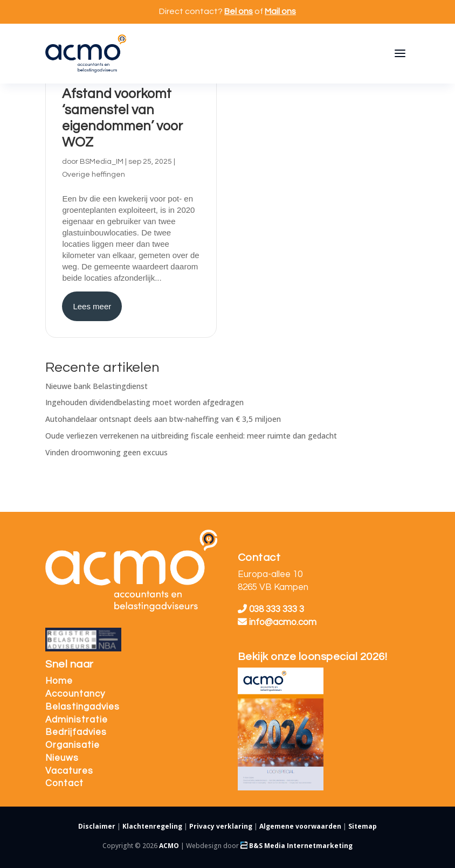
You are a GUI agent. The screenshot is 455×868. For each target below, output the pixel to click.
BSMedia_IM (102, 162)
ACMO (169, 846)
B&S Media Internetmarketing (297, 846)
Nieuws (62, 758)
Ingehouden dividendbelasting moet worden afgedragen (144, 402)
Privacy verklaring (221, 826)
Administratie (77, 720)
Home (59, 681)
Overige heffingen (94, 175)
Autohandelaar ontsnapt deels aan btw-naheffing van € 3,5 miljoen (163, 419)
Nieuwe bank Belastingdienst (96, 386)
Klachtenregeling (152, 826)
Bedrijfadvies (76, 732)
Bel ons (239, 11)
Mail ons (280, 11)
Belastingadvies (82, 707)
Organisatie (73, 745)
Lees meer (92, 306)
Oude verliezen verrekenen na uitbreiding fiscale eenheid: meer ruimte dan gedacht (191, 436)
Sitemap (363, 826)
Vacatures (69, 771)
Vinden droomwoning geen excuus (106, 452)
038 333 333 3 (271, 609)
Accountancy (75, 694)
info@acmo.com (277, 622)
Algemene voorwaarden (300, 826)
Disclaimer (97, 826)
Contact (64, 783)
